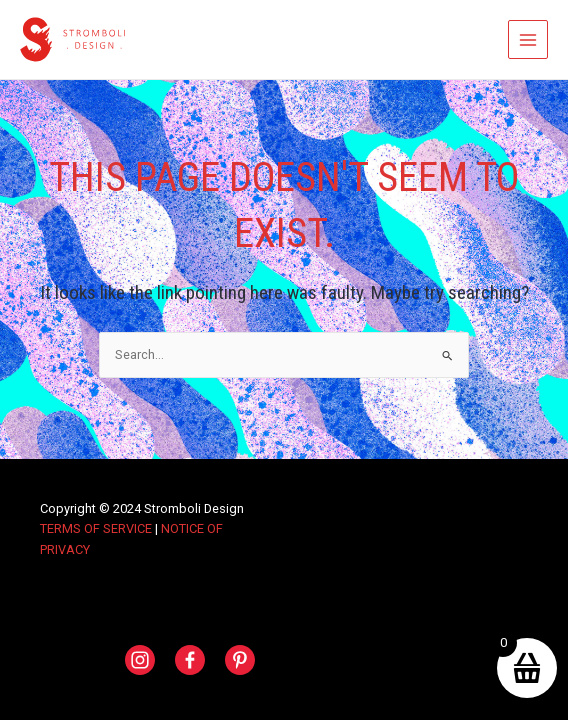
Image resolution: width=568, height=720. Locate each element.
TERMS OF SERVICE (96, 528)
